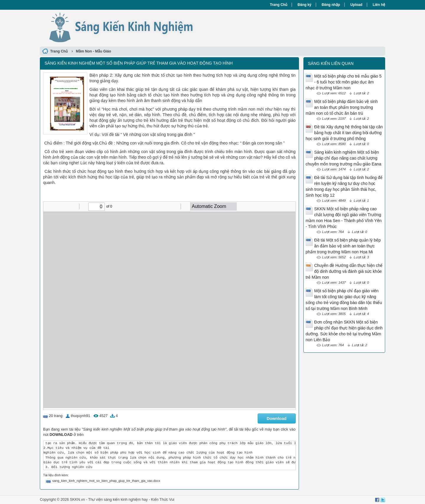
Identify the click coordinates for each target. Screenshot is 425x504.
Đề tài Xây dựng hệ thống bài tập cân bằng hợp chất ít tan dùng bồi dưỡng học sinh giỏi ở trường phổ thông (344, 133)
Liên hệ (379, 5)
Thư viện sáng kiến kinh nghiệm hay (118, 500)
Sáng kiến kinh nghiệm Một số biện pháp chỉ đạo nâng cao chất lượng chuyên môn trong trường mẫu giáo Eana (344, 158)
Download (277, 418)
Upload (356, 5)
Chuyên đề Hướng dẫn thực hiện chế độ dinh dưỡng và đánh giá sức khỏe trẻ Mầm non (344, 271)
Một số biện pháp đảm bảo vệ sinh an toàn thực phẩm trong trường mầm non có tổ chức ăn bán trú (342, 107)
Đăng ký (304, 5)
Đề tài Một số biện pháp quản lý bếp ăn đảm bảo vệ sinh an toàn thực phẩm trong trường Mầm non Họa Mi (343, 246)
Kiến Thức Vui (163, 500)
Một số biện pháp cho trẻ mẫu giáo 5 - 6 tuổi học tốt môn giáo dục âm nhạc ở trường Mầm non (344, 82)
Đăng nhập (331, 5)
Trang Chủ (278, 5)
